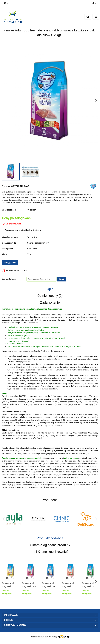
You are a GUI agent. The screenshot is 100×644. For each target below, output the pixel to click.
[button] (50, 615)
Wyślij (62, 279)
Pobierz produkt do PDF (15, 270)
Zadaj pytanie (10, 263)
